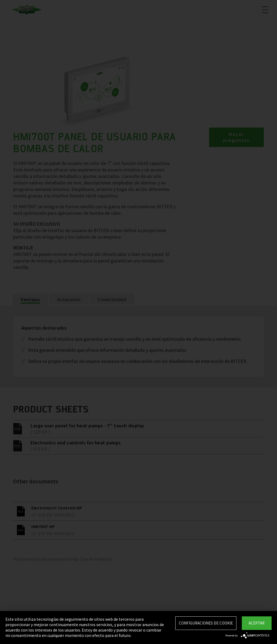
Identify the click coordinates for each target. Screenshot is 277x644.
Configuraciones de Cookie (206, 623)
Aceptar (257, 623)
